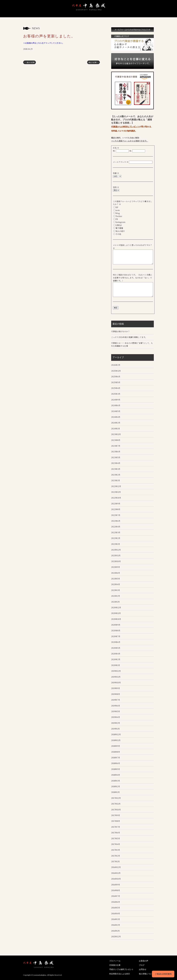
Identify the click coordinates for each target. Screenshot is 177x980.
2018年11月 (116, 740)
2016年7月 (116, 896)
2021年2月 (116, 596)
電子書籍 (119, 228)
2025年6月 (116, 376)
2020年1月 (116, 665)
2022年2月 (116, 538)
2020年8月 (116, 630)
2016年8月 (116, 890)
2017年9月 (116, 815)
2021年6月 (116, 572)
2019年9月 (116, 688)
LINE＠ (119, 225)
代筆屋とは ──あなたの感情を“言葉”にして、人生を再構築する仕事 (132, 344)
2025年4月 (116, 388)
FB (117, 219)
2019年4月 (116, 717)
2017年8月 (116, 821)
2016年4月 (116, 913)
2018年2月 (116, 786)
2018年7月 (116, 757)
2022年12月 (116, 486)
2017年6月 (116, 832)
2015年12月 (116, 936)
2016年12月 (116, 867)
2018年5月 (116, 769)
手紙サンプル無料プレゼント (83, 17)
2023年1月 (116, 480)
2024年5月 (116, 411)
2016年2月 (116, 925)
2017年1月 (115, 861)
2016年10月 (116, 878)
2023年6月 (116, 451)
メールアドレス (121, 162)
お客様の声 (100, 17)
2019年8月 (116, 694)
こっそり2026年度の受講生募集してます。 (129, 337)
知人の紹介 (120, 231)
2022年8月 (116, 509)
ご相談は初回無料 (163, 974)
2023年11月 (116, 434)
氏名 (116, 148)
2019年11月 (116, 676)
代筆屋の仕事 (115, 965)
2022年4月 (116, 526)
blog (118, 213)
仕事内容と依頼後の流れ (67, 17)
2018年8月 (116, 751)
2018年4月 (116, 774)
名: (130, 151)
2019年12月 (116, 671)
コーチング (117, 17)
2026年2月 (116, 365)
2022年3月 (116, 532)
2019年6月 (116, 705)
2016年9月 (116, 884)
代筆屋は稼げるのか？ (120, 331)
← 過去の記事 (30, 62)
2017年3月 (116, 850)
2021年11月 (116, 555)
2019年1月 (115, 728)
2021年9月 (116, 567)
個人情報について (146, 973)
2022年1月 (116, 544)
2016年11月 (116, 873)
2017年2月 (116, 855)
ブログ (132, 17)
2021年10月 (116, 561)
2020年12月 (116, 607)
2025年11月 (116, 370)
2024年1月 (116, 428)
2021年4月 (116, 584)
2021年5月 (116, 578)
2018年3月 (116, 780)
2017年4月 (116, 844)
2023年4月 (116, 463)
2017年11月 (116, 803)
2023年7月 (116, 445)
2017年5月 (116, 838)
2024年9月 (116, 399)
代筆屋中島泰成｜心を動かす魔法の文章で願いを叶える (29, 17)
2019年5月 (116, 711)
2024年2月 (116, 422)
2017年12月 (116, 798)
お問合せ (146, 17)
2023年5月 (116, 457)
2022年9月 (116, 503)
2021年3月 (116, 590)
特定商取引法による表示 (120, 973)
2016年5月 (116, 907)
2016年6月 (116, 902)
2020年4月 (116, 653)
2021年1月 (115, 601)
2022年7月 (116, 515)
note (118, 210)
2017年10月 (116, 809)
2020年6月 (116, 642)
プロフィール (47, 17)
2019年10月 (116, 682)
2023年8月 (116, 440)
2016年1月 (115, 930)
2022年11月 (116, 492)
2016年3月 (116, 919)
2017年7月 (116, 826)
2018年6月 (116, 763)
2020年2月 (116, 659)
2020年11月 (116, 613)
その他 (118, 234)
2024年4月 (116, 417)
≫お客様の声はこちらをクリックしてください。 (44, 43)
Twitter (119, 216)
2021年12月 (116, 549)
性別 (116, 187)
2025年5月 (116, 382)
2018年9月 (116, 746)
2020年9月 (116, 624)
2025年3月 (116, 394)
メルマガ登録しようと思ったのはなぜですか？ (134, 245)
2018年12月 (116, 734)
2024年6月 (116, 405)
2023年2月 (116, 474)
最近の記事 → (93, 62)
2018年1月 (115, 792)
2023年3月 (116, 469)
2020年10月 (116, 619)
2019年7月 (116, 699)
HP (117, 207)
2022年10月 (116, 497)
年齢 (116, 173)
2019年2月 (116, 723)
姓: (114, 151)
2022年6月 (116, 520)
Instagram (120, 222)
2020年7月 (116, 636)
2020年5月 (116, 648)
